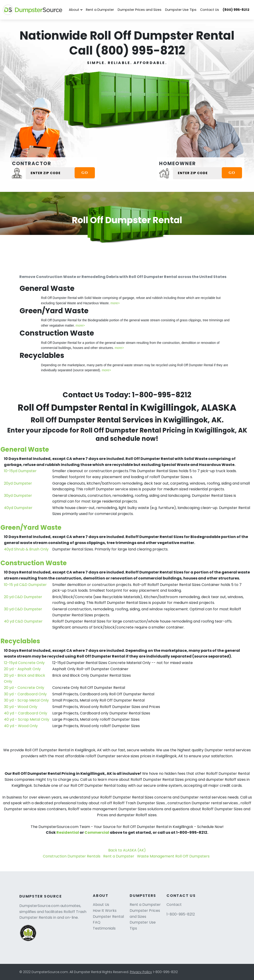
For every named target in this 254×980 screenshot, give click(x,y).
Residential (68, 832)
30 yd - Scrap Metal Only (26, 700)
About (74, 10)
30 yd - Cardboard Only (25, 694)
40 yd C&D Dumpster (23, 621)
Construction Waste (34, 563)
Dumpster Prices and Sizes (140, 10)
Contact (174, 905)
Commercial (97, 832)
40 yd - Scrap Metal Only (27, 719)
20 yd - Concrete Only (24, 688)
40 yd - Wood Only (21, 726)
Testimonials (104, 928)
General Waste (25, 449)
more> (115, 303)
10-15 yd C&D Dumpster (25, 585)
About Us (101, 905)
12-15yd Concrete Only (24, 663)
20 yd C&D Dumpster (23, 597)
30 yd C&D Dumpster (23, 609)
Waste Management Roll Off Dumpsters (173, 856)
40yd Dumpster (18, 508)
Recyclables (20, 641)
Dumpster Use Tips (181, 10)
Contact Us (210, 10)
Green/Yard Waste (31, 528)
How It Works (105, 911)
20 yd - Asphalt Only (22, 669)
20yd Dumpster (18, 483)
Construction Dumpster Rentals (72, 856)
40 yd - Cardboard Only (26, 713)
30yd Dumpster (18, 496)
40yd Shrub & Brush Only (26, 549)
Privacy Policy (141, 972)
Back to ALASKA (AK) (127, 850)
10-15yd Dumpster (20, 471)
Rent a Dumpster (100, 10)
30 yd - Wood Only (21, 707)
